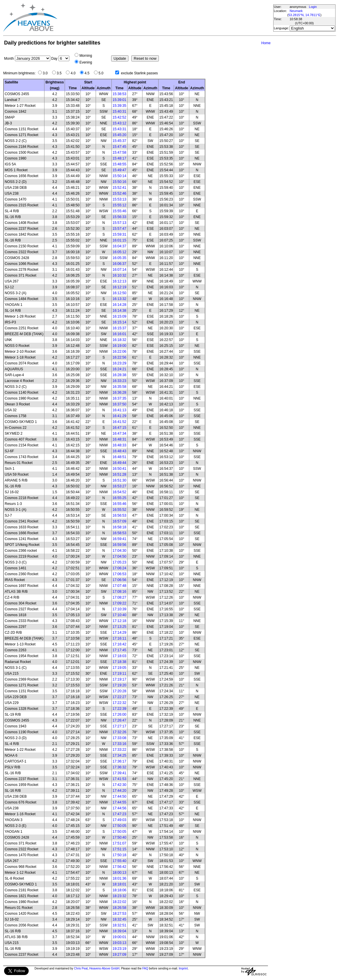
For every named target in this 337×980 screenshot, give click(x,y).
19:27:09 (120, 955)
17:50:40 (120, 837)
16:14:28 (120, 305)
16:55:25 (120, 498)
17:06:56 (120, 580)
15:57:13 (120, 223)
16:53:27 (120, 486)
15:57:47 (120, 229)
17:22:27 (120, 697)
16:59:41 (120, 539)
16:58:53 (120, 533)
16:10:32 (120, 275)
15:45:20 (120, 135)
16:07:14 (120, 270)
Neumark (296, 11)
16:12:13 (120, 281)
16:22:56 (120, 357)
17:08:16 (120, 592)
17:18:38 (120, 662)
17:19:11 (120, 674)
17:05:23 (120, 562)
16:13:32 (120, 299)
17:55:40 (120, 861)
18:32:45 (120, 919)
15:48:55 (120, 164)
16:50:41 (120, 469)
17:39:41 (120, 773)
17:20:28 (120, 691)
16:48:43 (120, 451)
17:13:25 (120, 627)
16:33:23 (120, 381)
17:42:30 (120, 785)
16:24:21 (120, 369)
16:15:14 (120, 322)
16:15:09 (120, 316)
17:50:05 (120, 826)
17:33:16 (120, 744)
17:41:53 (120, 779)
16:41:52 (120, 422)
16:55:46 (120, 504)
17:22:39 (120, 709)
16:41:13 (120, 410)
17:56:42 (120, 867)
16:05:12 (120, 252)
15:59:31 (120, 234)
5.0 (103, 73)
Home (266, 43)
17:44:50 (120, 796)
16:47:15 (120, 428)
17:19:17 (120, 679)
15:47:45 (120, 147)
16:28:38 (120, 375)
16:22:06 (120, 352)
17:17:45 (120, 650)
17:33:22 (120, 750)
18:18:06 (120, 890)
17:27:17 (120, 726)
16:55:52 (120, 510)
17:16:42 (120, 644)
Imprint (183, 968)
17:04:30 (120, 551)
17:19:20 (120, 685)
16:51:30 (120, 480)
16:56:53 (120, 515)
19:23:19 (120, 949)
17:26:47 (120, 720)
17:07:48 (120, 586)
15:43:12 (120, 123)
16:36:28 (120, 393)
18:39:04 (120, 931)
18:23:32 (120, 896)
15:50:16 (120, 182)
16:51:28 (120, 474)
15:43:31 (120, 129)
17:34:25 (120, 755)
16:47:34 (120, 434)
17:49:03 (120, 820)
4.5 (88, 73)
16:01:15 (120, 240)
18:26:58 (120, 908)
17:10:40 (120, 615)
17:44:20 (120, 791)
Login (313, 7)
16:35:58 (120, 387)
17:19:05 (120, 668)
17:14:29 (120, 633)
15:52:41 (120, 188)
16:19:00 (120, 346)
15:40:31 (120, 112)
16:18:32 (120, 340)
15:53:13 (120, 199)
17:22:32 (120, 703)
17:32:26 (120, 732)
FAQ (145, 968)
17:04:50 (120, 556)
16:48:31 (120, 439)
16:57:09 (120, 521)
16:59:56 (120, 545)
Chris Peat (81, 968)
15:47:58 (120, 153)
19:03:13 (120, 943)
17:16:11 (120, 638)
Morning (86, 56)
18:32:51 (120, 925)
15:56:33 (120, 217)
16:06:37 (120, 264)
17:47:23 (120, 814)
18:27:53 (120, 914)
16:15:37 (120, 328)
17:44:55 (120, 802)
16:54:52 (120, 492)
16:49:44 (120, 463)
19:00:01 (120, 937)
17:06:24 (120, 568)
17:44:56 (120, 808)
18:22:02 (120, 902)
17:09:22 (120, 603)
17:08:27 (120, 597)
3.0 (47, 73)
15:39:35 (120, 106)
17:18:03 (120, 656)
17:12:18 (120, 621)
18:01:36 (120, 878)
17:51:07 (120, 843)
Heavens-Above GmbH (104, 968)
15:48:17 (120, 158)
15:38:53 (120, 94)
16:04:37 (120, 246)
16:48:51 (120, 457)
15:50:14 (120, 176)
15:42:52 (120, 117)
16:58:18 (120, 527)
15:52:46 (120, 193)
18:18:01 (120, 884)
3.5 (61, 73)
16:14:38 (120, 311)
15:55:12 (120, 205)
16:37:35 (120, 398)
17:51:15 (120, 849)
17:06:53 (120, 574)
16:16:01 (120, 334)
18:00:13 (120, 873)
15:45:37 (120, 141)
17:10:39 (120, 609)
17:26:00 (120, 715)
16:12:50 (120, 293)
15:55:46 (120, 211)
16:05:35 (120, 258)
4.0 (74, 73)
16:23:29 (120, 363)
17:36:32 (120, 767)
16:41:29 (120, 416)
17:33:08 (120, 738)
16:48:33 (120, 445)
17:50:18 (120, 855)
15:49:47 (120, 170)
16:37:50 (120, 404)
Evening (86, 62)
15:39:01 (120, 100)
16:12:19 (120, 287)
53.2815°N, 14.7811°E (305, 15)
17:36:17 (120, 761)
